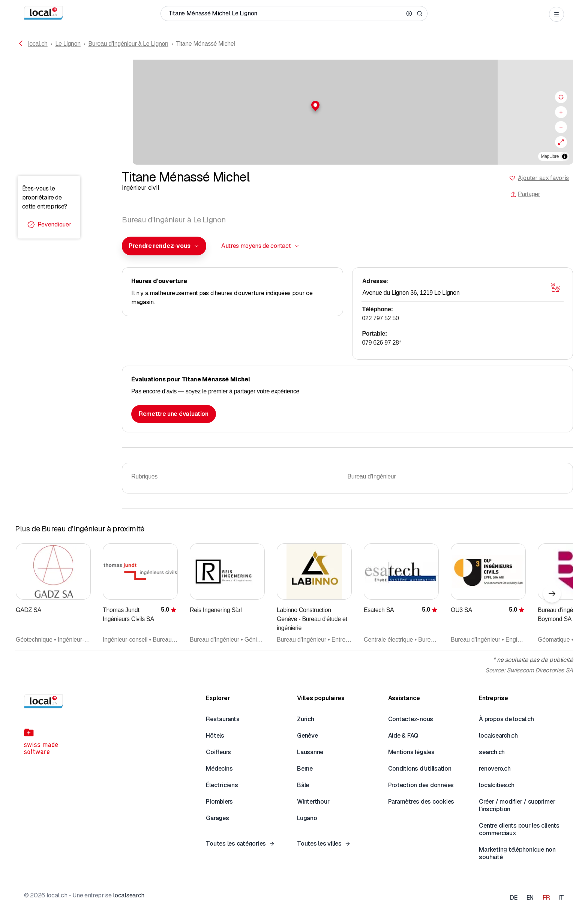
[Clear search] (409, 13)
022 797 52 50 (381, 318)
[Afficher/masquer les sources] (565, 156)
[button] (294, 106)
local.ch (38, 44)
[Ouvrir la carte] (555, 288)
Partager (525, 194)
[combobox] (164, 246)
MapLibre (550, 156)
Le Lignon (68, 44)
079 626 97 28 (382, 343)
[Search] (420, 13)
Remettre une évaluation (174, 414)
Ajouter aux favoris (543, 178)
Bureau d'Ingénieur (372, 476)
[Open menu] (556, 14)
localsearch (128, 895)
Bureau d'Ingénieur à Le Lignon (128, 44)
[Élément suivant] (552, 594)
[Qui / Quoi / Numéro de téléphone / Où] (286, 13)
